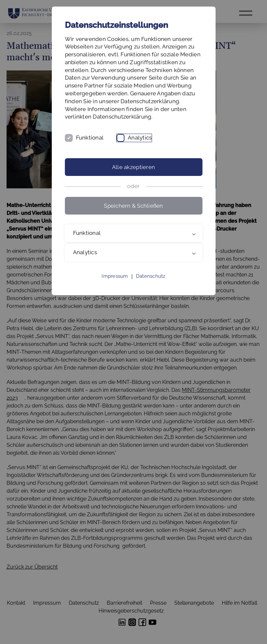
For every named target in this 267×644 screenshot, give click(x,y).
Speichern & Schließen (133, 206)
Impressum (115, 276)
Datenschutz (151, 276)
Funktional (90, 138)
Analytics (140, 138)
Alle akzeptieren (133, 167)
